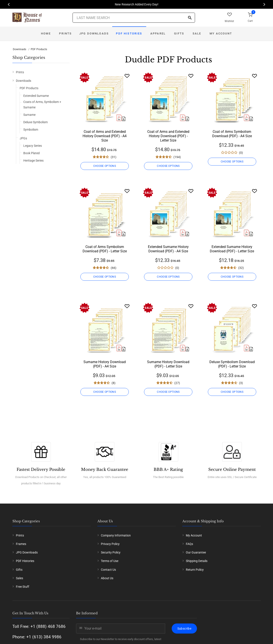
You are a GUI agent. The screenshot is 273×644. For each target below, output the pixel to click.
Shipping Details (197, 561)
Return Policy (195, 570)
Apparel (158, 33)
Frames (21, 544)
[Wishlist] (127, 76)
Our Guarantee (196, 552)
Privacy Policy (110, 544)
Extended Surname (36, 96)
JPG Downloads (94, 33)
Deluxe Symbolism (36, 122)
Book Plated (31, 153)
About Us (107, 578)
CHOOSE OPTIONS (105, 166)
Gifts (179, 33)
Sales (19, 578)
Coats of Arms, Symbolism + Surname (42, 105)
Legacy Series (33, 146)
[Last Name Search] (134, 18)
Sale (197, 33)
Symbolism (31, 130)
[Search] (190, 18)
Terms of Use (110, 561)
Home (46, 33)
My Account (221, 33)
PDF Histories (129, 33)
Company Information (116, 535)
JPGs (23, 138)
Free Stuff (23, 587)
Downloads (19, 49)
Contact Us (108, 570)
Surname (29, 115)
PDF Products (39, 49)
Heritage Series (33, 161)
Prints (65, 33)
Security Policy (111, 552)
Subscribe (184, 629)
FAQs (189, 544)
